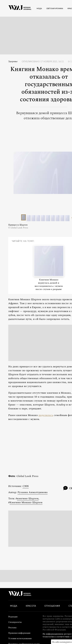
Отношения (52, 606)
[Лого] (20, 8)
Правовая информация (19, 633)
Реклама (12, 628)
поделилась (46, 415)
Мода (14, 606)
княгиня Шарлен (28, 498)
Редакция (13, 617)
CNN (26, 486)
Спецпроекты (15, 622)
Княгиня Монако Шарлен (26, 502)
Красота (31, 606)
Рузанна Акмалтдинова (33, 492)
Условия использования (20, 638)
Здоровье (13, 62)
